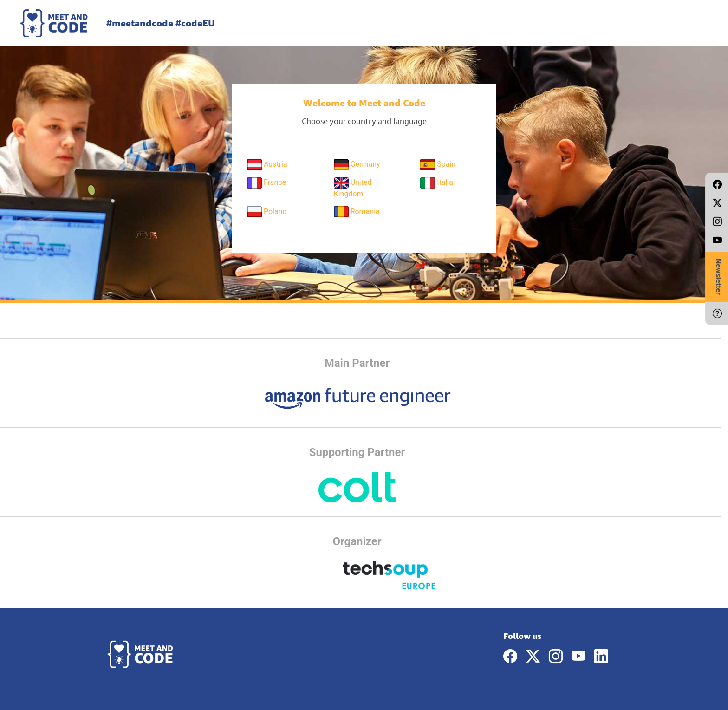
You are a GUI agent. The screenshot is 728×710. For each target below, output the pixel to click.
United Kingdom (353, 188)
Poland (267, 212)
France (266, 183)
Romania (357, 212)
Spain (438, 165)
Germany (357, 165)
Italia (437, 183)
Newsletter (718, 277)
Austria (267, 165)
